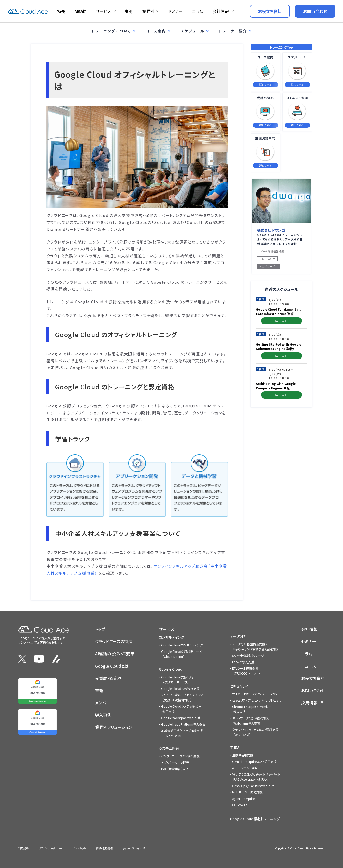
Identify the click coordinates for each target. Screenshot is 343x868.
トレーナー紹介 (233, 31)
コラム (198, 11)
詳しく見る (265, 85)
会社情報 (221, 11)
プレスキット (79, 848)
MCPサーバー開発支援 (247, 792)
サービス (103, 11)
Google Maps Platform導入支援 (183, 724)
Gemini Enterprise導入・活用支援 (254, 761)
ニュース (309, 666)
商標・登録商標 (104, 848)
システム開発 (169, 748)
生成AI (235, 747)
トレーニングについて (111, 31)
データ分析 (238, 636)
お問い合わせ (313, 690)
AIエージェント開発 (245, 768)
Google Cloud (171, 669)
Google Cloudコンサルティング (182, 645)
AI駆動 (80, 11)
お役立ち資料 (313, 678)
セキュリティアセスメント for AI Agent (256, 700)
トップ (100, 629)
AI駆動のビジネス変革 (115, 654)
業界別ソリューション (113, 727)
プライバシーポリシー (51, 848)
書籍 (99, 690)
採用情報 (309, 703)
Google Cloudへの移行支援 (180, 688)
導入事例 (103, 715)
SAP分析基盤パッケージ (248, 655)
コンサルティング (171, 637)
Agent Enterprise (243, 798)
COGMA (238, 805)
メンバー (103, 703)
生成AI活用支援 (243, 755)
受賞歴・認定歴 (108, 678)
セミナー (175, 11)
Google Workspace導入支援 (181, 718)
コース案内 (156, 31)
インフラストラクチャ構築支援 (180, 756)
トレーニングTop (281, 47)
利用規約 (23, 848)
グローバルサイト (132, 848)
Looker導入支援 (243, 662)
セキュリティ (239, 686)
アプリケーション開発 (175, 762)
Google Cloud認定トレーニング (255, 819)
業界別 (148, 11)
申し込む (281, 321)
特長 (61, 11)
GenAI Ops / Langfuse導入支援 (253, 786)
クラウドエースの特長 (114, 641)
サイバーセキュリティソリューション (255, 694)
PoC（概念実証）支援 (175, 769)
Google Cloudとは (112, 666)
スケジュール (192, 31)
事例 (128, 11)
